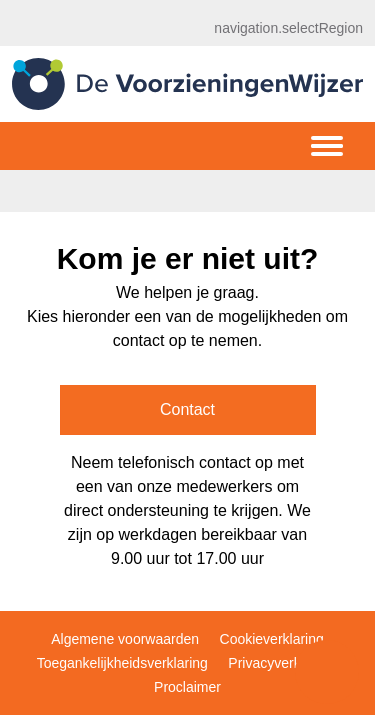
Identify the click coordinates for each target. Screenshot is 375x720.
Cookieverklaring (272, 639)
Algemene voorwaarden (125, 639)
